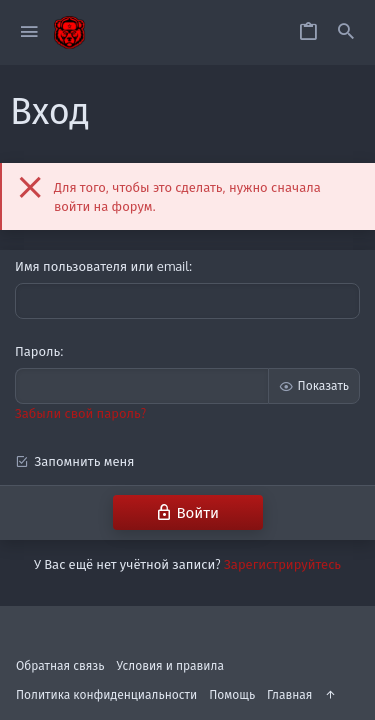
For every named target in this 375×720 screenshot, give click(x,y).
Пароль (37, 351)
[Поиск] (346, 32)
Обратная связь (60, 665)
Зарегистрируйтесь (282, 564)
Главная (289, 694)
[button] (29, 32)
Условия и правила (170, 665)
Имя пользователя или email (102, 266)
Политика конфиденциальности (106, 694)
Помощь (232, 694)
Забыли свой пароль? (80, 413)
